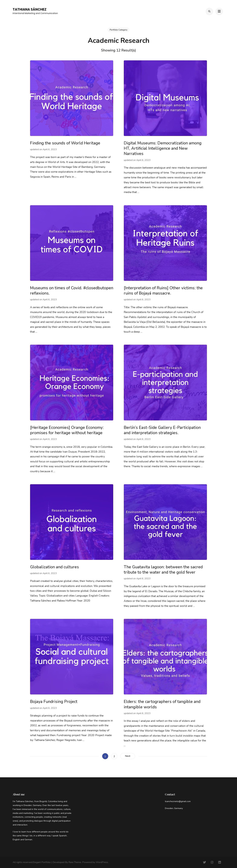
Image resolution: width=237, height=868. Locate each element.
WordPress (102, 862)
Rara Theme (75, 862)
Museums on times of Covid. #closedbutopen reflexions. (72, 291)
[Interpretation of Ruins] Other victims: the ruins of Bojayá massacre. (163, 291)
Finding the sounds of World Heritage (65, 143)
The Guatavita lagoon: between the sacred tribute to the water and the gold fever (163, 570)
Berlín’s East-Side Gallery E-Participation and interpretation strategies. (162, 430)
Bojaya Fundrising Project (54, 702)
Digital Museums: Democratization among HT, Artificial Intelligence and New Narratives (163, 148)
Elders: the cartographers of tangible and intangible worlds (162, 704)
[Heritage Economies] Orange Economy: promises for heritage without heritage (67, 430)
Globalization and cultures (54, 567)
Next (128, 756)
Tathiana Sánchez (30, 9)
